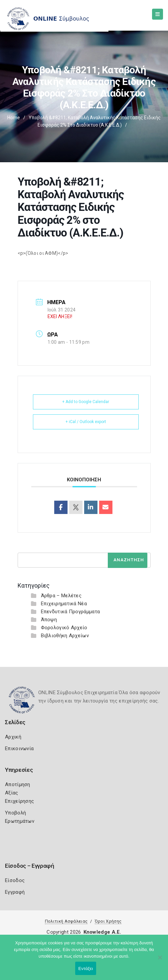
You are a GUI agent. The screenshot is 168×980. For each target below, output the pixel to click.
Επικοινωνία (19, 748)
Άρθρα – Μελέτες (61, 596)
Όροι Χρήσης (108, 921)
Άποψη (49, 620)
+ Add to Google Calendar (86, 402)
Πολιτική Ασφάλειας (66, 921)
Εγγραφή (15, 892)
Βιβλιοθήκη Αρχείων (65, 636)
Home (14, 118)
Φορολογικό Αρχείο (64, 628)
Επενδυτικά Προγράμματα (71, 612)
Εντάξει (86, 969)
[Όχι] (160, 961)
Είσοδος (15, 880)
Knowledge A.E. (102, 932)
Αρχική (13, 737)
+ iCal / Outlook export (86, 422)
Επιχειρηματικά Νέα (64, 604)
